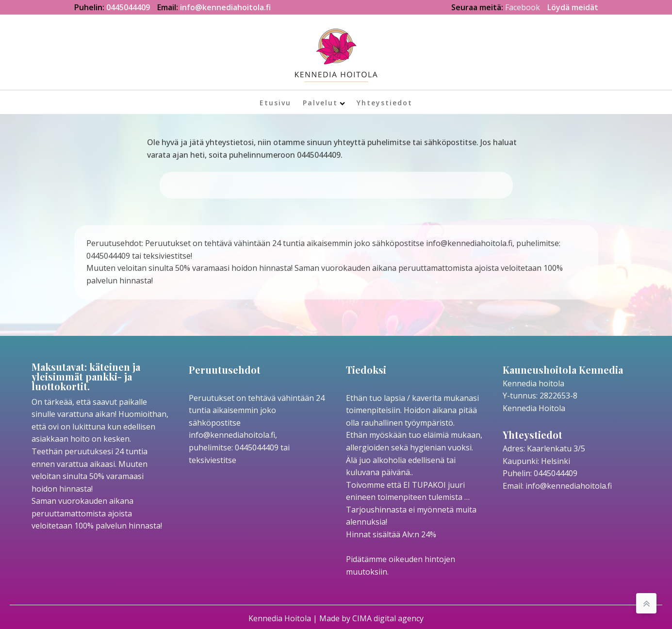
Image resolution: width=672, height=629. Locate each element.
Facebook (523, 7)
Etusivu (275, 103)
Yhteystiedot (385, 103)
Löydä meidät (573, 7)
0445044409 (128, 7)
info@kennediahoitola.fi (225, 7)
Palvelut (324, 103)
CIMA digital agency (388, 618)
